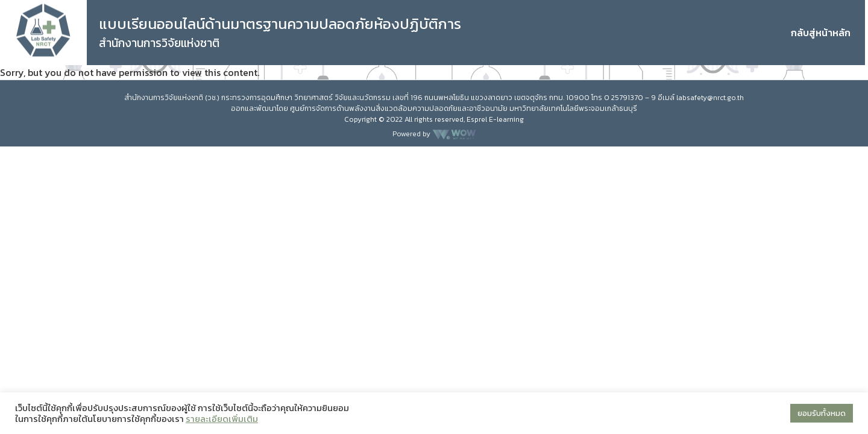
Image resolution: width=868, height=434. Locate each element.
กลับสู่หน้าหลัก (821, 33)
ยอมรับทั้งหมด (822, 413)
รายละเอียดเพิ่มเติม (222, 419)
